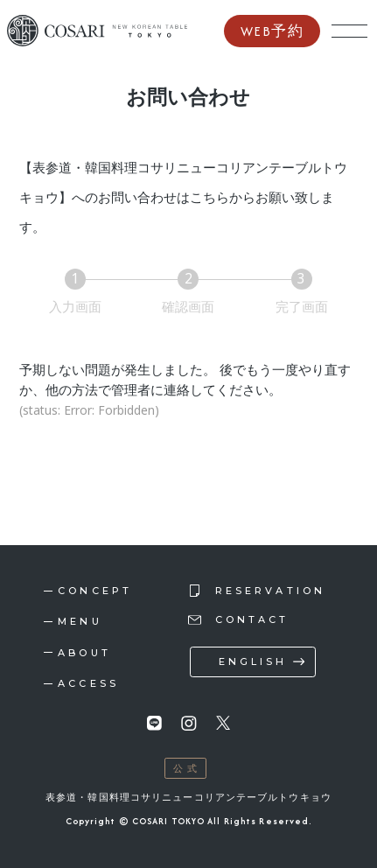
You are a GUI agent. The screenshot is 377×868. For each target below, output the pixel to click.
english (253, 661)
